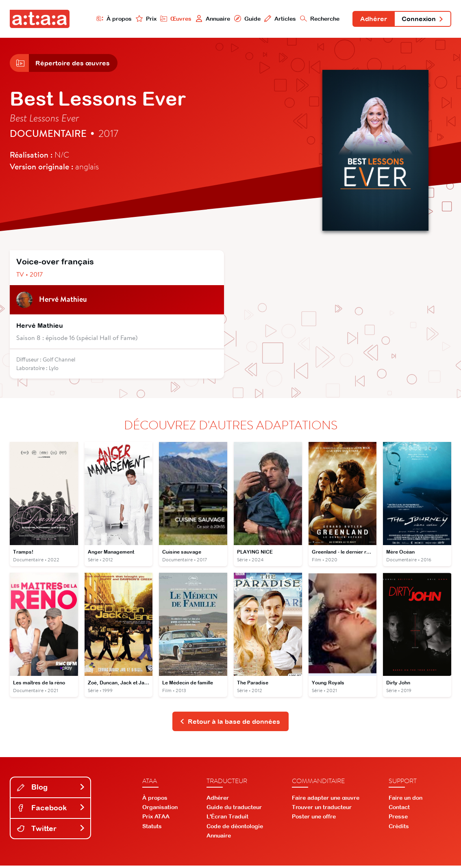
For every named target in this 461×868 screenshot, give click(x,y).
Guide (245, 19)
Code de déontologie (235, 828)
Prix (143, 19)
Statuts (152, 828)
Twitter (51, 830)
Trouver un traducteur (322, 810)
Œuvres (173, 19)
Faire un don (406, 800)
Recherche (318, 19)
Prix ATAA (156, 819)
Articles (278, 19)
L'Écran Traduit (227, 819)
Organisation (160, 810)
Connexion (422, 19)
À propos (111, 19)
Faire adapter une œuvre (326, 800)
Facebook (51, 810)
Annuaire (210, 19)
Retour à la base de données (230, 723)
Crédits (399, 828)
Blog (51, 789)
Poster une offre (314, 819)
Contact (399, 810)
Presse (398, 819)
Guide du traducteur (234, 810)
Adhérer (372, 19)
